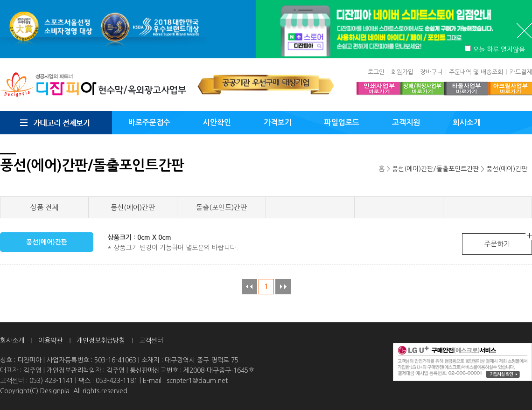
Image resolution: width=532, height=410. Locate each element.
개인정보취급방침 (101, 341)
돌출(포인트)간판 (221, 207)
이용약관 (50, 341)
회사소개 (467, 122)
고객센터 (151, 341)
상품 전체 (44, 207)
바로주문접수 (149, 122)
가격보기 (278, 122)
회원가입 (402, 72)
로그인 (376, 72)
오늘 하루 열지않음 (499, 49)
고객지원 (406, 122)
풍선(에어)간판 (507, 169)
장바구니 (431, 72)
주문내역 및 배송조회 (476, 72)
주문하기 (497, 244)
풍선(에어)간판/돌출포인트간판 (435, 169)
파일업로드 (342, 122)
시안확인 (217, 122)
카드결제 (521, 72)
